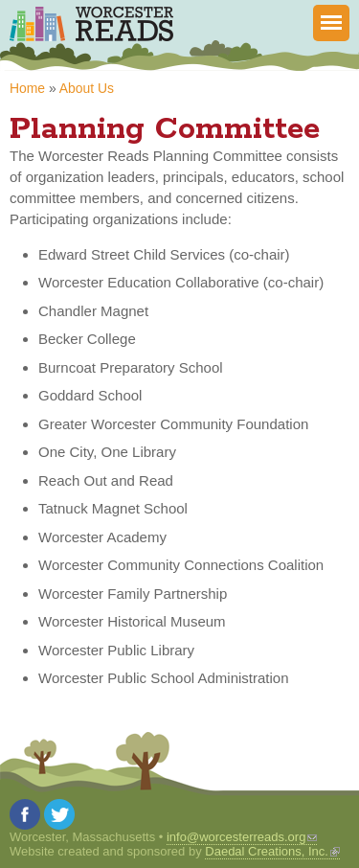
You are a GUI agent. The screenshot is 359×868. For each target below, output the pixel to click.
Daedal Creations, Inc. (272, 851)
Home (27, 88)
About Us (87, 88)
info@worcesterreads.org (242, 837)
